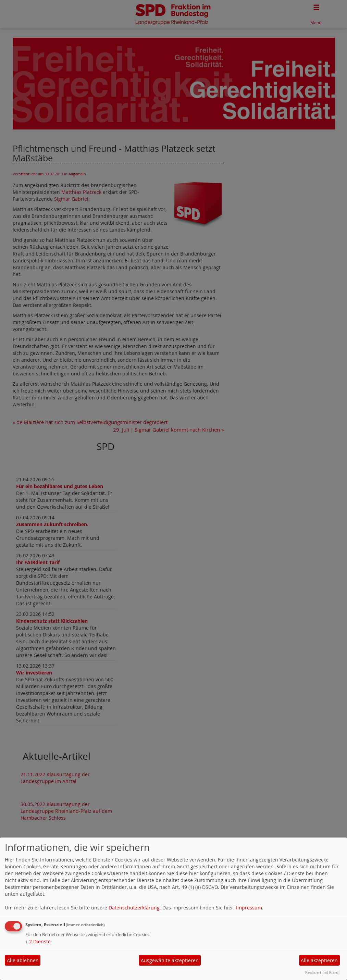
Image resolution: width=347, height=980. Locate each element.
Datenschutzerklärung (134, 908)
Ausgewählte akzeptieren (170, 960)
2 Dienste (38, 941)
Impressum (249, 908)
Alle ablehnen (23, 960)
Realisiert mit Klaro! (322, 972)
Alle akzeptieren (319, 960)
